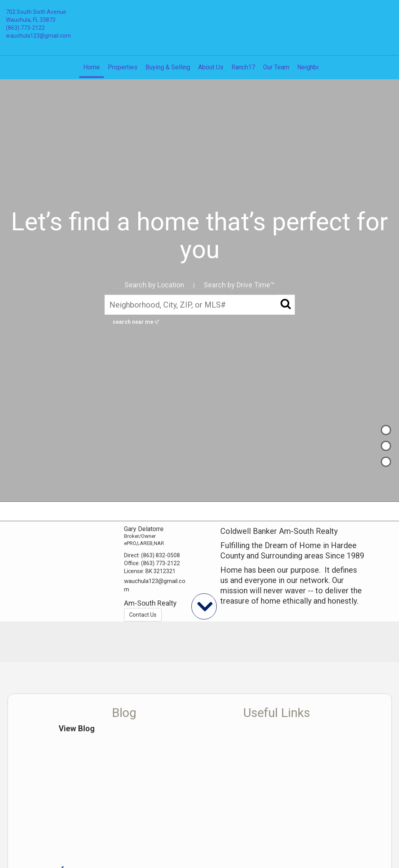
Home (92, 67)
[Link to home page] (200, 18)
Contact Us (143, 615)
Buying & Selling (168, 67)
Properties (123, 67)
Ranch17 (243, 67)
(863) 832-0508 (160, 555)
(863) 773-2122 (25, 28)
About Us (211, 67)
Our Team (276, 67)
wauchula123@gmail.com (38, 36)
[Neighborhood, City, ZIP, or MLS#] (200, 304)
